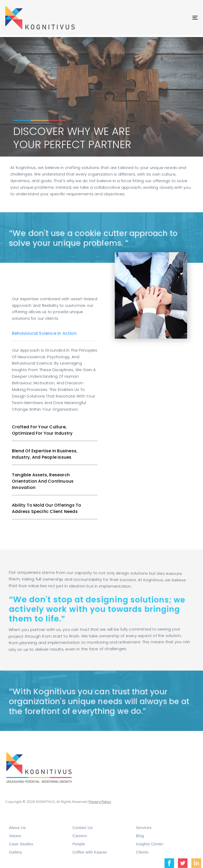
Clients (142, 852)
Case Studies (21, 844)
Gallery (15, 852)
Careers (80, 836)
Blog (140, 836)
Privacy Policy (96, 802)
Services (144, 828)
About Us (17, 828)
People (79, 844)
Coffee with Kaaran (90, 852)
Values (15, 836)
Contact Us (82, 828)
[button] (55, 334)
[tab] (55, 334)
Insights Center (150, 844)
